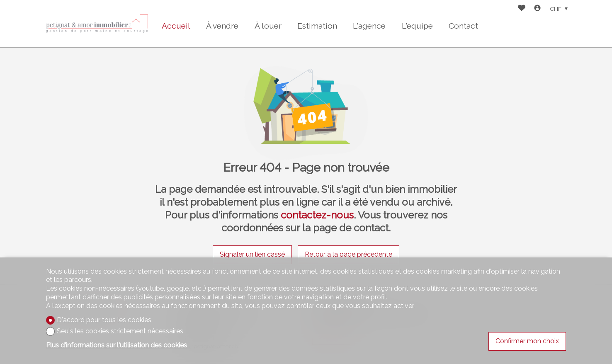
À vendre (222, 26)
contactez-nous (317, 215)
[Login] (537, 9)
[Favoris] (522, 9)
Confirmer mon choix (527, 341)
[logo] (98, 24)
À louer (268, 26)
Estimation (317, 26)
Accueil (176, 26)
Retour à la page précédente (348, 254)
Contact (463, 26)
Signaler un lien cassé (252, 254)
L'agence (369, 26)
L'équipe (417, 26)
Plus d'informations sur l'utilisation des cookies (117, 345)
